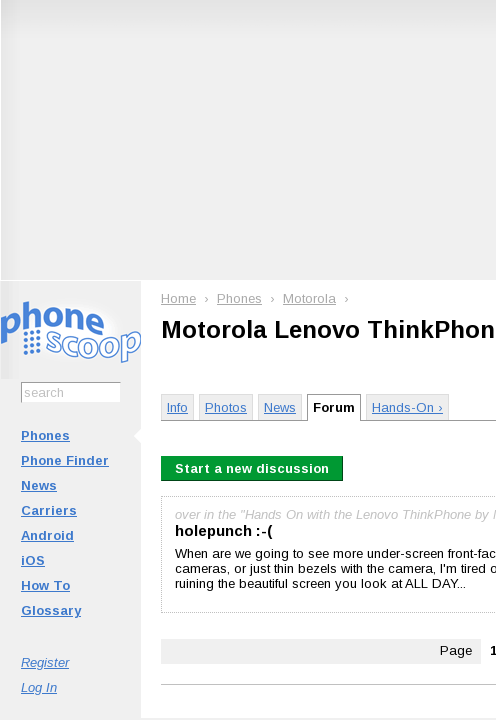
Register (45, 662)
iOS (33, 560)
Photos (226, 407)
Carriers (49, 510)
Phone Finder (65, 460)
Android (47, 535)
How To (45, 585)
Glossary (51, 610)
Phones (45, 435)
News (39, 485)
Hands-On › (407, 407)
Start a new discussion (252, 468)
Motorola (309, 298)
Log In (39, 687)
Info (177, 407)
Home (178, 298)
